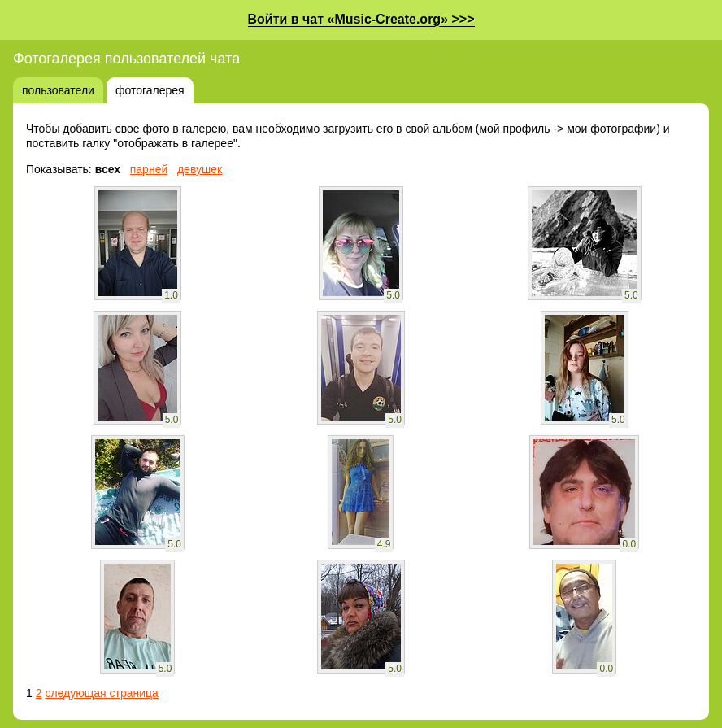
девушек (200, 169)
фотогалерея (150, 90)
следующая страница (101, 693)
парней (149, 169)
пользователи (58, 90)
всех (108, 169)
